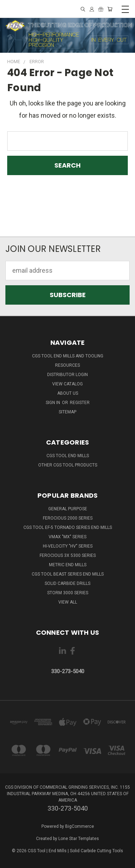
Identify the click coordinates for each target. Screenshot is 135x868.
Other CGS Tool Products (68, 465)
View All (68, 602)
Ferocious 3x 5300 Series (68, 555)
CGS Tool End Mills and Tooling (68, 356)
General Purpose (68, 509)
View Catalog (67, 384)
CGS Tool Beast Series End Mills (68, 574)
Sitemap (67, 412)
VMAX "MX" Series (67, 537)
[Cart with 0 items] (110, 9)
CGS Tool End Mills (68, 456)
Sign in (53, 403)
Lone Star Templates (79, 839)
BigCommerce (80, 826)
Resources (67, 365)
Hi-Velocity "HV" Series (68, 546)
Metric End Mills (68, 565)
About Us (68, 393)
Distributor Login (67, 375)
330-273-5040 (68, 671)
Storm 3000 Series (68, 593)
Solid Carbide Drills (67, 583)
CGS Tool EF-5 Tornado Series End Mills (68, 527)
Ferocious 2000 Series (68, 518)
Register (80, 403)
